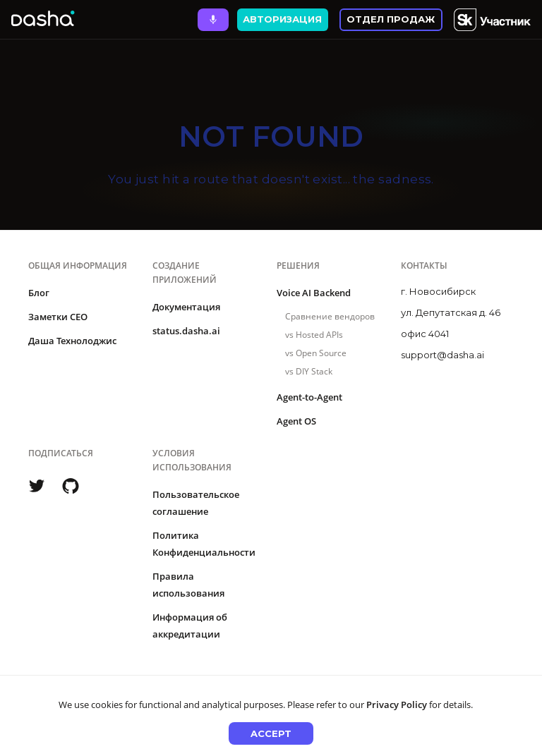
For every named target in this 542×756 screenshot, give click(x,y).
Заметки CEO (58, 317)
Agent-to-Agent (309, 397)
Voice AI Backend (314, 293)
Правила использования (188, 585)
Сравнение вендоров (330, 316)
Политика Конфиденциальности (204, 544)
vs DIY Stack (309, 371)
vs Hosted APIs (314, 335)
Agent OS (296, 421)
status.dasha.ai (186, 331)
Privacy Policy (397, 705)
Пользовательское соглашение (196, 503)
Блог (39, 293)
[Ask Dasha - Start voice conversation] (213, 20)
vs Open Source (316, 353)
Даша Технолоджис (72, 341)
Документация (186, 307)
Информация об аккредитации (190, 626)
